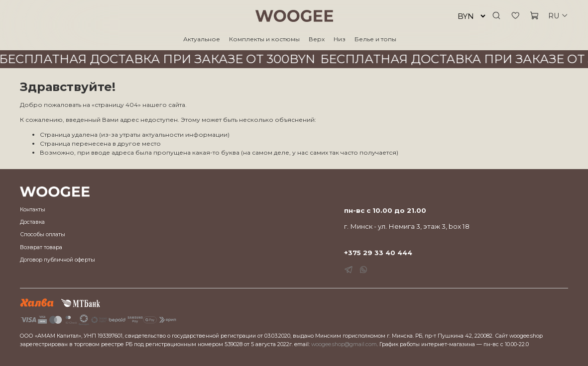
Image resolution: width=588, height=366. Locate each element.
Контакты (33, 210)
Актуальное (202, 39)
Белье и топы (375, 39)
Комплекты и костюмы (264, 39)
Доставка (32, 222)
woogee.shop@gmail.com (344, 344)
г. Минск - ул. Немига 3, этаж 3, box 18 (407, 226)
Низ (340, 39)
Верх (317, 39)
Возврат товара (41, 247)
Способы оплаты (43, 234)
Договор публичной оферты (58, 260)
